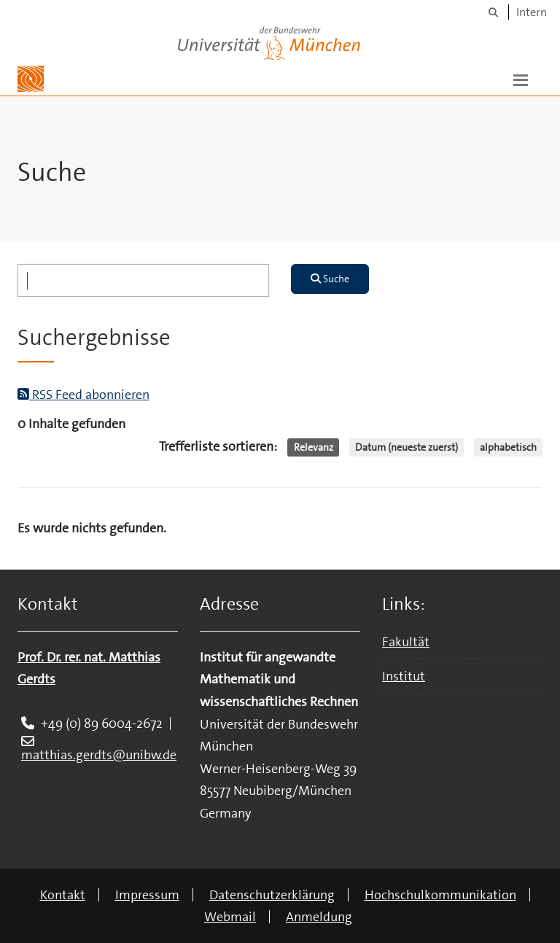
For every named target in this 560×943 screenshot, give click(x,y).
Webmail (230, 917)
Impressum (147, 895)
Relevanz (314, 447)
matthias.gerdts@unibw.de (99, 755)
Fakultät (406, 642)
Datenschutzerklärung (272, 895)
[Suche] (493, 12)
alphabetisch (508, 447)
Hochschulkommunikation (440, 895)
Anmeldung (319, 917)
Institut (404, 676)
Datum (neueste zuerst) (407, 447)
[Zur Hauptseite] (31, 79)
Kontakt (63, 895)
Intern (532, 12)
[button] (521, 79)
